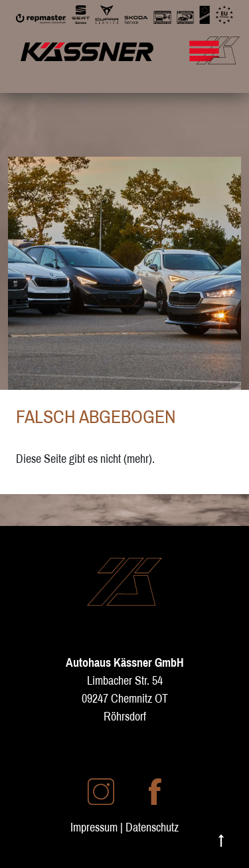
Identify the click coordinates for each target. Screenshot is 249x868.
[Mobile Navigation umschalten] (220, 44)
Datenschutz (152, 827)
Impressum (94, 827)
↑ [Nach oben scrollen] (221, 839)
